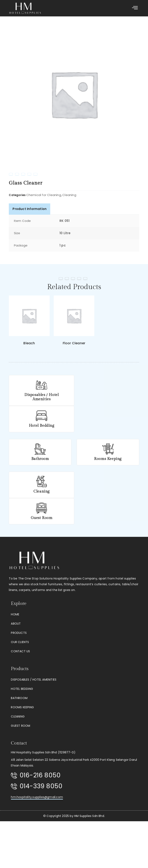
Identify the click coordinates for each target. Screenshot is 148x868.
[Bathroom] (40, 449)
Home (15, 614)
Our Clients (20, 642)
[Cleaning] (40, 482)
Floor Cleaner (74, 343)
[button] (135, 8)
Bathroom (40, 459)
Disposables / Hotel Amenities (40, 397)
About (16, 624)
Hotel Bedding (40, 426)
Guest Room (40, 518)
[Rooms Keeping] (108, 449)
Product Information (30, 209)
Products (19, 633)
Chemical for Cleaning (44, 195)
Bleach (29, 343)
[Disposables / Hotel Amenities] (40, 385)
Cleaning (69, 195)
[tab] (30, 209)
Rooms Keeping (108, 459)
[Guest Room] (40, 508)
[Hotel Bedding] (40, 416)
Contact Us (20, 651)
